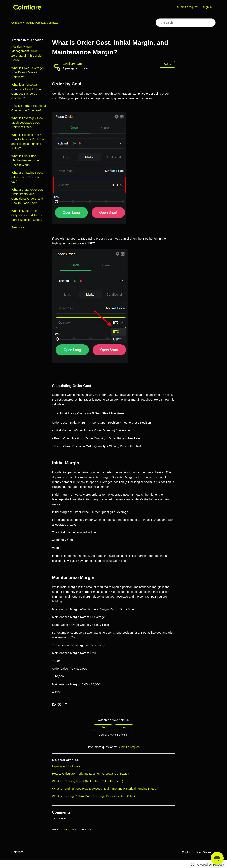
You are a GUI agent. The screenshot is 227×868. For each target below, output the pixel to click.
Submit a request (188, 7)
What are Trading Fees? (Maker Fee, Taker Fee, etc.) (28, 177)
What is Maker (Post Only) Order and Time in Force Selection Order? (27, 215)
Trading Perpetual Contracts (42, 23)
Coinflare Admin (73, 63)
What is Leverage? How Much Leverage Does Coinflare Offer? (27, 122)
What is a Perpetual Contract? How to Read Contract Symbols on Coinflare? (27, 91)
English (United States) (199, 852)
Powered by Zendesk (210, 864)
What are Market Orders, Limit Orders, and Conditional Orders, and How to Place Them (28, 196)
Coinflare (17, 23)
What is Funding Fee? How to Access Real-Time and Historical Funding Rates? (29, 142)
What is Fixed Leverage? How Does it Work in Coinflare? (28, 72)
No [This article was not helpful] (124, 727)
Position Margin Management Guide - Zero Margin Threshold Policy (27, 53)
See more (18, 227)
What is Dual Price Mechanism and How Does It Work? (25, 160)
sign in (65, 829)
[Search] (186, 23)
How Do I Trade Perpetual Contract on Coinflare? (29, 108)
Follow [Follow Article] (167, 64)
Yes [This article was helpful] (103, 727)
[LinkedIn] (66, 704)
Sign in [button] (207, 7)
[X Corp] (60, 704)
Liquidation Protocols (66, 766)
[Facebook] (54, 704)
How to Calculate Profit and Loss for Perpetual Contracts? (90, 774)
